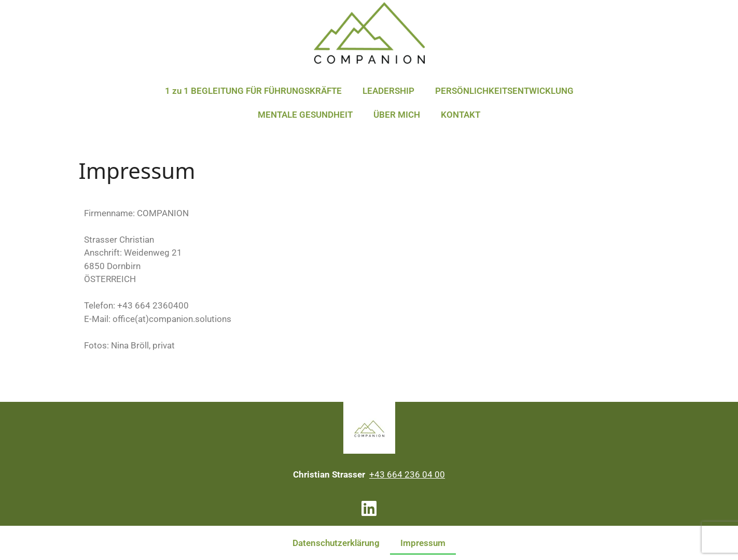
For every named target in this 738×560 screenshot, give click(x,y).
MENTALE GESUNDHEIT (305, 115)
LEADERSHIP (388, 91)
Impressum (423, 543)
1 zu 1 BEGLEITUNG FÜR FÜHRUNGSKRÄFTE (253, 91)
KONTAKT (461, 115)
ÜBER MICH (397, 115)
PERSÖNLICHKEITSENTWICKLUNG (504, 91)
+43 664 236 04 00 (407, 474)
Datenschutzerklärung (336, 543)
